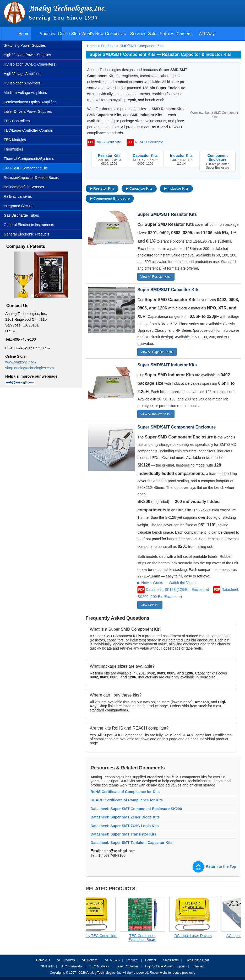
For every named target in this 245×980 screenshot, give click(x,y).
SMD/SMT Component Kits (141, 46)
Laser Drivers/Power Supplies (28, 111)
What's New (92, 34)
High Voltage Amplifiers (23, 74)
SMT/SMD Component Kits (26, 168)
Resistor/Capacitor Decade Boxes (31, 178)
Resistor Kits (109, 156)
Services (138, 34)
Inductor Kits (181, 156)
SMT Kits (47, 966)
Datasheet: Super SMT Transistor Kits (124, 834)
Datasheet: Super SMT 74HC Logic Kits (125, 826)
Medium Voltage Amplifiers (25, 93)
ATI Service (90, 960)
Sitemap (198, 966)
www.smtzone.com (21, 362)
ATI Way (207, 34)
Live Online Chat (197, 960)
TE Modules (15, 140)
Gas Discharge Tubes (21, 215)
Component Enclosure (217, 157)
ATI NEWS (112, 960)
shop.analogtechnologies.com (29, 368)
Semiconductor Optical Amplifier (30, 102)
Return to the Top (214, 866)
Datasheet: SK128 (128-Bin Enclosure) (177, 589)
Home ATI (43, 960)
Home (24, 34)
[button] (18, 275)
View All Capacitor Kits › (157, 352)
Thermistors (13, 149)
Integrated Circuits (19, 206)
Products (47, 34)
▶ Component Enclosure (110, 198)
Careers (184, 34)
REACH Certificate (145, 142)
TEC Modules (99, 966)
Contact (151, 960)
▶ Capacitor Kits (139, 188)
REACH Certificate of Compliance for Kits (127, 800)
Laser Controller (127, 966)
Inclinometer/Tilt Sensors (24, 187)
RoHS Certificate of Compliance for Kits (125, 792)
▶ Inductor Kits (176, 188)
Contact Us (115, 34)
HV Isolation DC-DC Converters (29, 64)
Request (132, 960)
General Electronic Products (26, 234)
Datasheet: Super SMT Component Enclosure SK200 (136, 809)
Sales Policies (161, 34)
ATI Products (66, 960)
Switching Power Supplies (25, 45)
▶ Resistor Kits (102, 188)
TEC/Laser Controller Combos (28, 130)
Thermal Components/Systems (29, 159)
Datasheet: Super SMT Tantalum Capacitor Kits (132, 843)
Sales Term (171, 960)
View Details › (150, 605)
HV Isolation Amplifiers (22, 83)
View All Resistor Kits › (156, 277)
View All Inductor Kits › (156, 414)
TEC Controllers (17, 121)
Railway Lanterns (18, 196)
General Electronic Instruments (29, 225)
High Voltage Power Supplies (27, 55)
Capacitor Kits (145, 156)
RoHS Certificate (104, 142)
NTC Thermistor (72, 966)
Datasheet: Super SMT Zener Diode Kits (125, 817)
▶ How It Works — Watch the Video (166, 583)
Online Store (70, 34)
